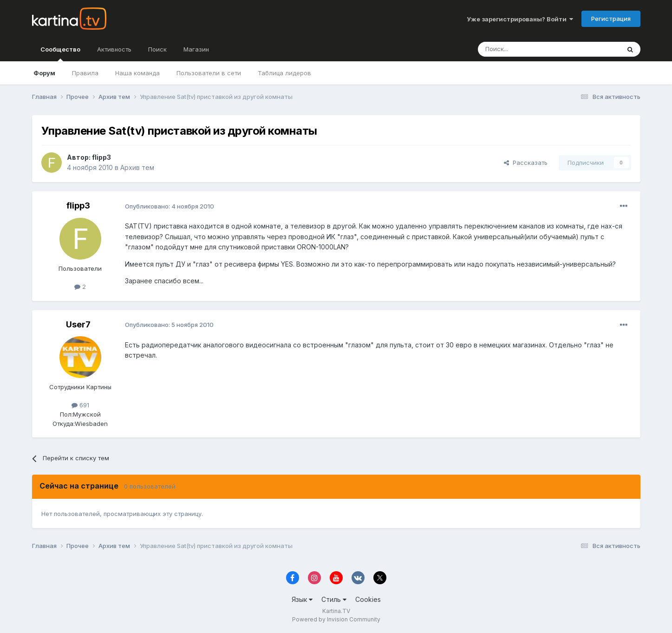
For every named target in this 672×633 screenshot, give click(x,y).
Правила (85, 73)
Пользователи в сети (209, 73)
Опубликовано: (170, 206)
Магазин (196, 49)
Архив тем (137, 167)
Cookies (368, 599)
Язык (302, 599)
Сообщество (60, 53)
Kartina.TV (336, 611)
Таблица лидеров (284, 73)
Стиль (334, 599)
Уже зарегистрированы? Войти (520, 19)
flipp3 (101, 157)
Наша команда (137, 73)
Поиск (157, 49)
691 (80, 405)
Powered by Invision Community (336, 619)
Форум (44, 73)
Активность (114, 49)
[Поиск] (523, 49)
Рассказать (526, 163)
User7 (78, 324)
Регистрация (611, 19)
